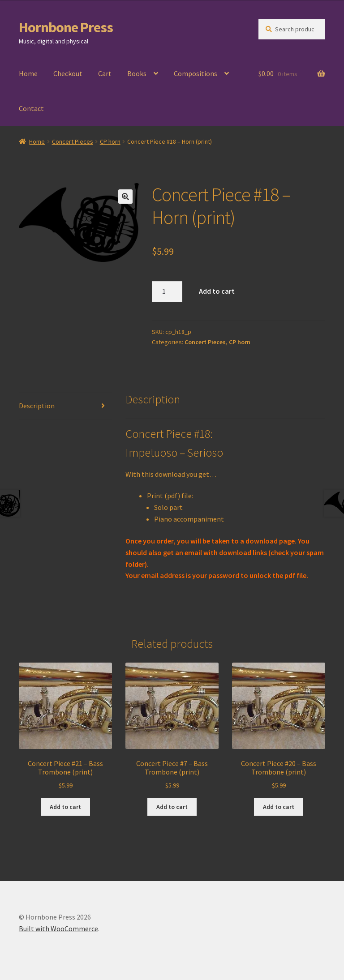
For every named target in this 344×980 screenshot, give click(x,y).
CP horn (110, 141)
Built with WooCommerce (58, 929)
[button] (125, 197)
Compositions (196, 73)
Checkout (68, 73)
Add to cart (217, 291)
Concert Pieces (73, 141)
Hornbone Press (66, 27)
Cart (105, 73)
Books (137, 73)
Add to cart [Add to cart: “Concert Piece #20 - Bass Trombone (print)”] (279, 807)
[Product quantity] (167, 291)
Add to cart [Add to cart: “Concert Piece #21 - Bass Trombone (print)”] (65, 807)
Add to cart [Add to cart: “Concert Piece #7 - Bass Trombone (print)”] (172, 807)
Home (28, 73)
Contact (31, 108)
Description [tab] (37, 406)
